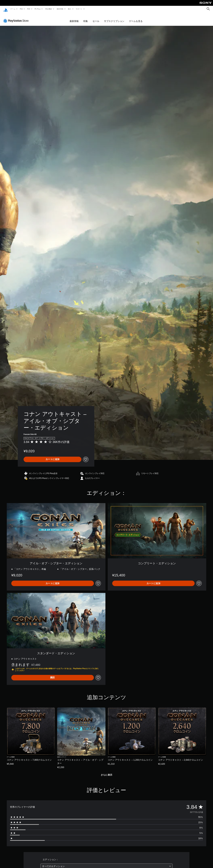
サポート (79, 9)
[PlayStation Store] (17, 18)
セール (96, 18)
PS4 (29, 9)
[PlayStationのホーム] (6, 9)
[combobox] (106, 863)
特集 (86, 18)
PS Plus (38, 9)
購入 (70, 9)
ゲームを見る (136, 18)
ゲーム (13, 9)
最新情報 (60, 9)
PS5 (21, 9)
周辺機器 (49, 9)
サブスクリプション (114, 18)
